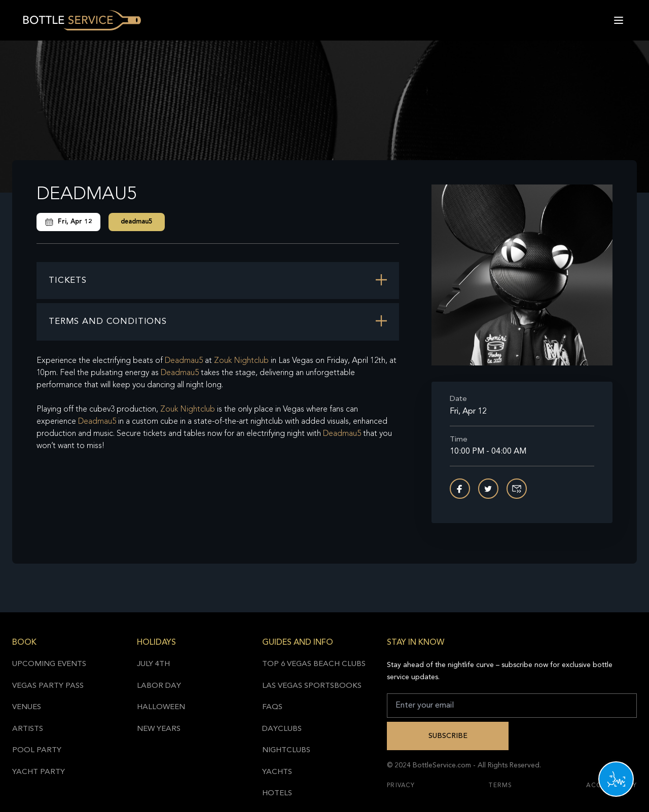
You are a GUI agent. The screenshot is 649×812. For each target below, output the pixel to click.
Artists (28, 729)
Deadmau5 (184, 361)
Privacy (401, 786)
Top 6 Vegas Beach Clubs (314, 664)
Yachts (277, 772)
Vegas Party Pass (48, 686)
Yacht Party (39, 772)
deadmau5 (137, 222)
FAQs (272, 707)
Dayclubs (282, 729)
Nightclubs (286, 750)
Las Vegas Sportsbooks (312, 686)
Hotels (277, 793)
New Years (159, 729)
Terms (500, 786)
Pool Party (37, 750)
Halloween (161, 707)
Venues (27, 707)
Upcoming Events (49, 664)
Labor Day (159, 686)
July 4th (153, 664)
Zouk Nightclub (241, 361)
